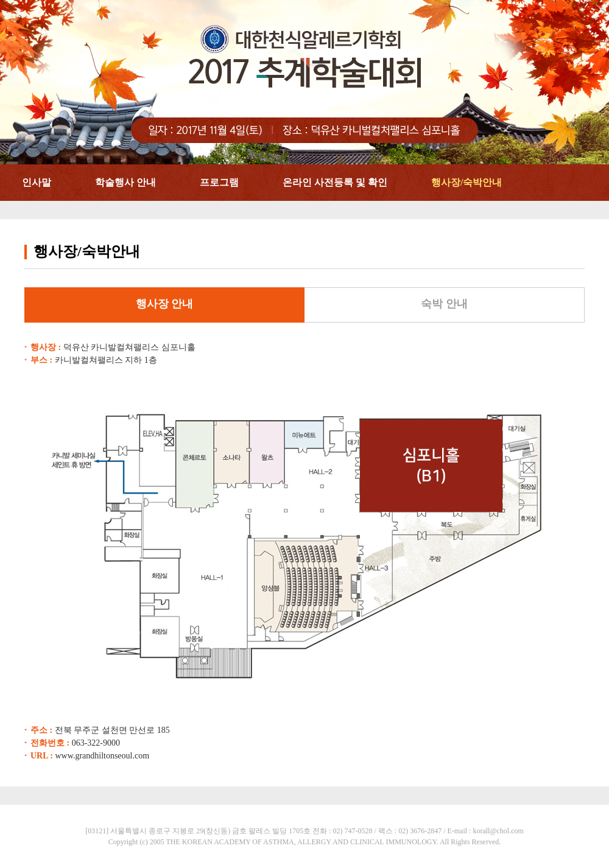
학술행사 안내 (125, 182)
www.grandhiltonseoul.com (102, 756)
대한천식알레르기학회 (304, 82)
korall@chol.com (498, 831)
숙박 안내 (444, 304)
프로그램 (219, 182)
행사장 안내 (165, 304)
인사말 (37, 182)
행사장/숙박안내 (466, 182)
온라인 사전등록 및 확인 (335, 182)
